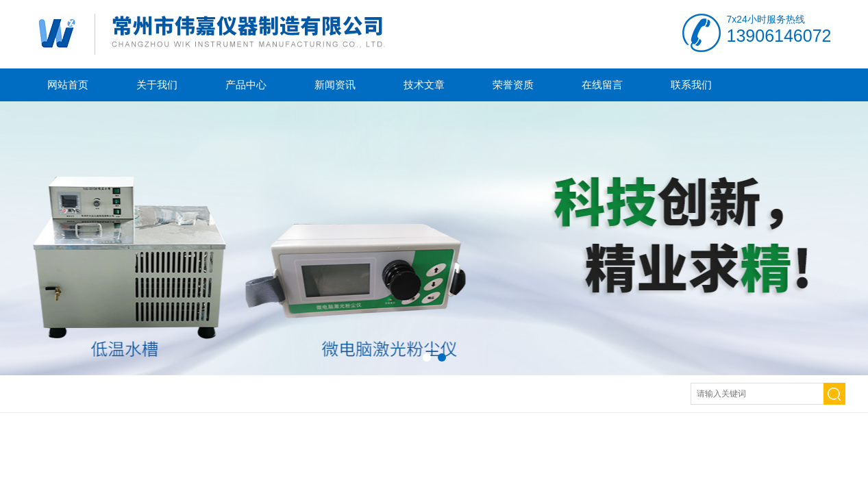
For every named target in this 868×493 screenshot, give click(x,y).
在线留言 (602, 85)
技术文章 (424, 85)
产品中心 (246, 85)
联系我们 (691, 85)
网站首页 (68, 85)
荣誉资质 (513, 85)
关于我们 (157, 85)
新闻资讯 (335, 85)
